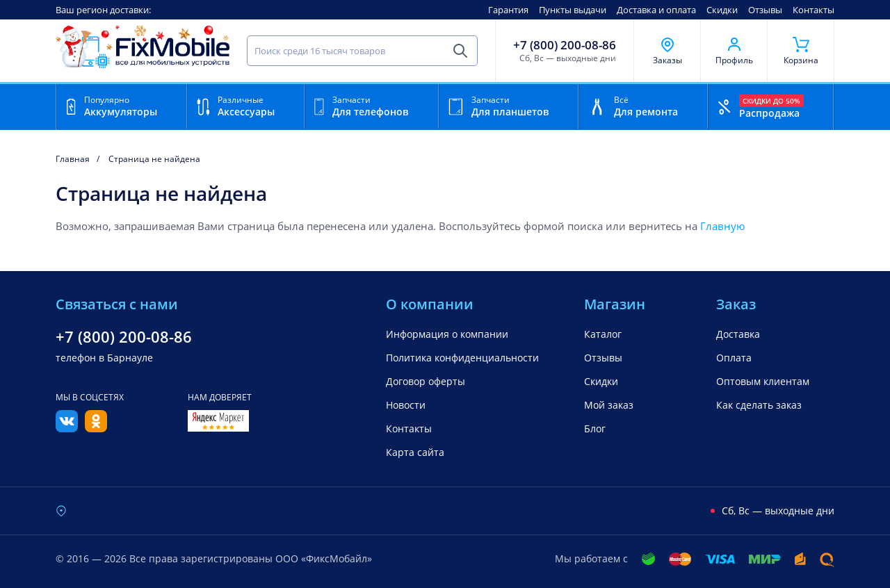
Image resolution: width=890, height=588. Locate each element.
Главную (722, 226)
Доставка (738, 334)
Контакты (814, 10)
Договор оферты (426, 381)
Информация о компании (447, 334)
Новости (406, 405)
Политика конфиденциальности (462, 358)
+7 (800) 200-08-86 (565, 45)
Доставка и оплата (656, 10)
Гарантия (508, 10)
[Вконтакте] (67, 428)
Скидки (722, 10)
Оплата (734, 358)
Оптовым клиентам (763, 381)
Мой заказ (609, 405)
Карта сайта (415, 452)
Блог (595, 428)
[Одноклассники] (96, 428)
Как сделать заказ (759, 405)
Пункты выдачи (573, 10)
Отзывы (765, 10)
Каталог (603, 334)
